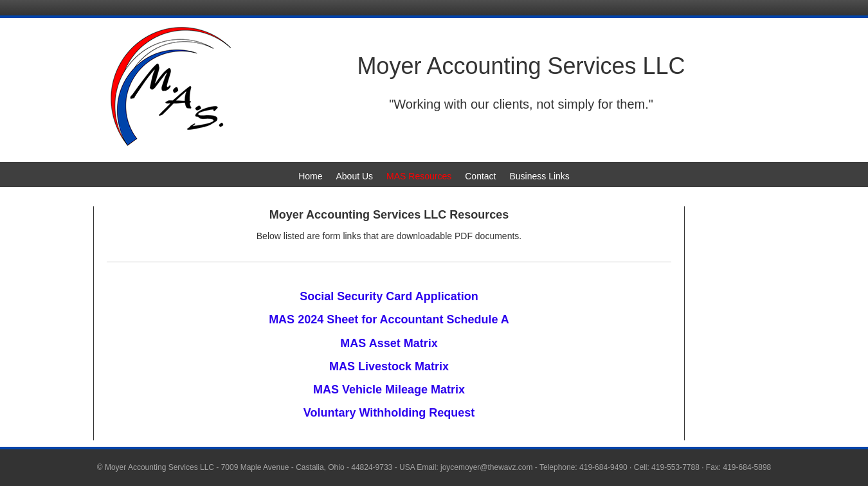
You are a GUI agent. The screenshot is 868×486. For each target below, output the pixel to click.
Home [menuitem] (310, 176)
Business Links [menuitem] (539, 176)
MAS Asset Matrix (389, 343)
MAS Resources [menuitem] (419, 176)
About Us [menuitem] (354, 176)
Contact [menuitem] (480, 176)
